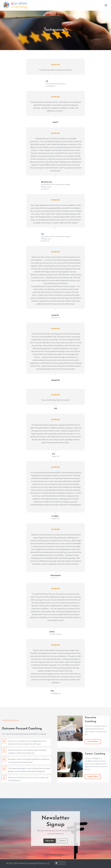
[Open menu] (106, 5)
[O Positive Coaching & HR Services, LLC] (15, 5)
